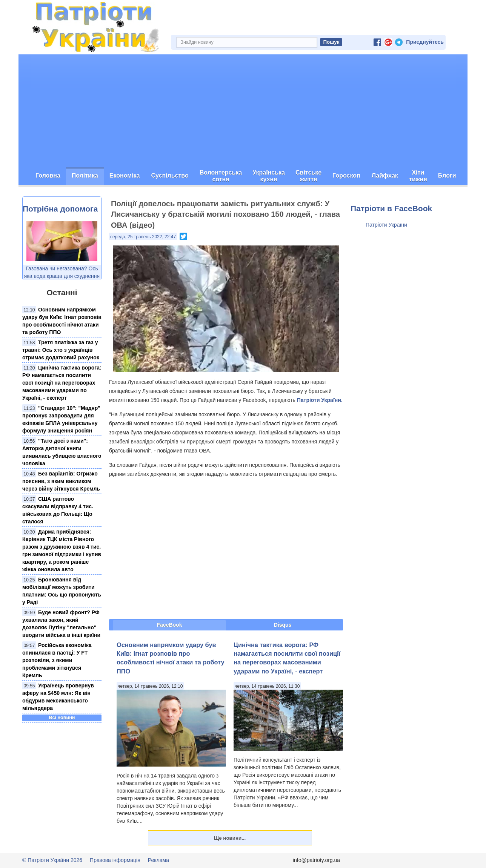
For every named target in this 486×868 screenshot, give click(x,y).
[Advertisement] (243, 111)
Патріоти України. (320, 400)
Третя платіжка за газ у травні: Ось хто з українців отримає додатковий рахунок (61, 350)
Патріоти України (386, 225)
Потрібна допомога (60, 209)
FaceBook (170, 625)
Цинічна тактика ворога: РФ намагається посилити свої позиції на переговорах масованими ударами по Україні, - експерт (62, 383)
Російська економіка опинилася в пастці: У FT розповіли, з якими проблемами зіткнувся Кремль (57, 660)
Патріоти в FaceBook (391, 208)
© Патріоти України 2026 (52, 860)
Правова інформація (115, 860)
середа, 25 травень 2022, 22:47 (143, 237)
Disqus (283, 625)
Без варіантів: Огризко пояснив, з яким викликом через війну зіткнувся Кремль (61, 481)
